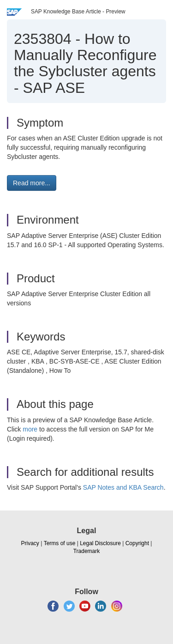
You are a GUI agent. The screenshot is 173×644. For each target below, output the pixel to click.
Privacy (30, 543)
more (30, 429)
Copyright (137, 543)
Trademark (87, 551)
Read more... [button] (32, 183)
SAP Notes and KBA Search (123, 487)
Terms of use (60, 543)
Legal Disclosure (100, 543)
